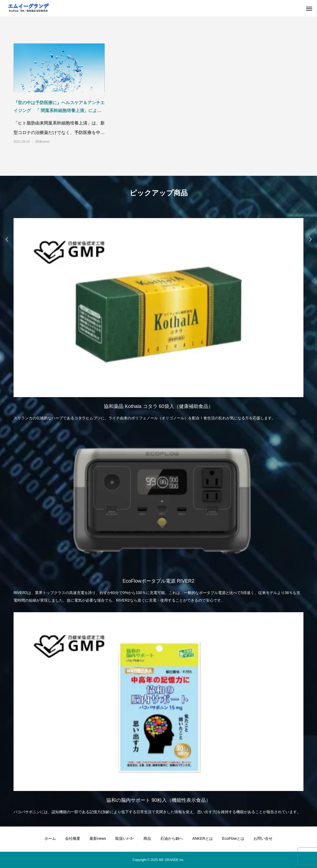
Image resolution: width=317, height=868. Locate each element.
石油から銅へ (172, 838)
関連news (43, 142)
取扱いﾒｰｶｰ (125, 838)
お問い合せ (263, 838)
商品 (147, 838)
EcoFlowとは (233, 838)
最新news (98, 838)
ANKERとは (203, 838)
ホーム (50, 838)
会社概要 (73, 838)
